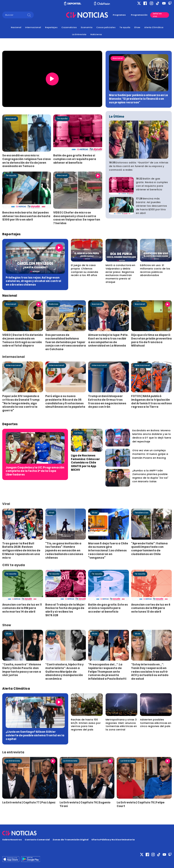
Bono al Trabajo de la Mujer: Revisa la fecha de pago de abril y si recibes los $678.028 (65, 610)
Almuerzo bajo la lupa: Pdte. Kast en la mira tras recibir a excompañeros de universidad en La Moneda (108, 340)
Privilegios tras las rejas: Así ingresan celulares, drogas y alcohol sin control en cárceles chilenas (33, 281)
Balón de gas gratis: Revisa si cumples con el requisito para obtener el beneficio (75, 159)
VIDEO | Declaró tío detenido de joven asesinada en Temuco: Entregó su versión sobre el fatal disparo (23, 340)
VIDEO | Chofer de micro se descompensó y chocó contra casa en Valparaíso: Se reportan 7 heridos (77, 218)
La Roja (79, 433)
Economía (87, 27)
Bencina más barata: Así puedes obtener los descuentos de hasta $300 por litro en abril (26, 216)
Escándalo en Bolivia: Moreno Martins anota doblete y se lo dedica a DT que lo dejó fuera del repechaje (152, 436)
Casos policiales (106, 27)
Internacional (33, 27)
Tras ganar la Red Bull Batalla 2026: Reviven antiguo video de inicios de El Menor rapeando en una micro (21, 551)
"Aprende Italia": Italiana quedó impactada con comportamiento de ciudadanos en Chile (149, 549)
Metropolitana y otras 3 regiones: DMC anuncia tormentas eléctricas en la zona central (121, 725)
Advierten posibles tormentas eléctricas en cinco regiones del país (156, 723)
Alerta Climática (154, 27)
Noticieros (96, 34)
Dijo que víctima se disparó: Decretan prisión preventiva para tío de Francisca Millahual (151, 340)
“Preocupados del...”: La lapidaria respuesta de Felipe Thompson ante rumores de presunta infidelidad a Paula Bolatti (107, 672)
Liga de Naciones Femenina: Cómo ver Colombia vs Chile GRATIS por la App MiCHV (85, 463)
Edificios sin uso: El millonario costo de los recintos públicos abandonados (155, 270)
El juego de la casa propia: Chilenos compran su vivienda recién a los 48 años (85, 270)
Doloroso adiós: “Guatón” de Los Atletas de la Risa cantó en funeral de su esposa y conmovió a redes (139, 166)
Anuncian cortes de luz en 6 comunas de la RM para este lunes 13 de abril (151, 608)
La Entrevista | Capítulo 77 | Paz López (29, 803)
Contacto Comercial (37, 840)
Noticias (54, 304)
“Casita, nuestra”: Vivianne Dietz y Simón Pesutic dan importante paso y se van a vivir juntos (22, 670)
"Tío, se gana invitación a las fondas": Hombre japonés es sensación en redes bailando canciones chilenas (64, 551)
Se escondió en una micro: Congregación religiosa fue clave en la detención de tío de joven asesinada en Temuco (27, 161)
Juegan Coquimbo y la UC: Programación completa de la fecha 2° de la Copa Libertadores (35, 471)
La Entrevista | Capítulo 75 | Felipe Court (141, 804)
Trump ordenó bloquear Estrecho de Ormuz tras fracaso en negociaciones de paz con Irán (107, 401)
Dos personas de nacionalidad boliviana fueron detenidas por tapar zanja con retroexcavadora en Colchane (66, 342)
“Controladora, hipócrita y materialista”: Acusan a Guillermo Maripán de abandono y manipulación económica (64, 672)
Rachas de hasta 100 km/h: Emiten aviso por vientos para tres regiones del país (86, 725)
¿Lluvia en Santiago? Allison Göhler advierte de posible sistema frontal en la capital (35, 735)
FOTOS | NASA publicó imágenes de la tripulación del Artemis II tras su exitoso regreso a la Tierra (151, 401)
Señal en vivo (157, 15)
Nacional (16, 27)
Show (137, 27)
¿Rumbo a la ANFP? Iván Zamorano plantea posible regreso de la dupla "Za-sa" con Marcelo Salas (150, 476)
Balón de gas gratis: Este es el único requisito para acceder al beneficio (108, 608)
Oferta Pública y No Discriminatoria (113, 840)
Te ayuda (125, 27)
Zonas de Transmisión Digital (70, 840)
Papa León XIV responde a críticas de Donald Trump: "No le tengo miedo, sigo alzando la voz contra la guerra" (21, 403)
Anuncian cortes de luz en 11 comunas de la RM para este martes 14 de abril (22, 608)
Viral (8, 513)
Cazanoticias (69, 27)
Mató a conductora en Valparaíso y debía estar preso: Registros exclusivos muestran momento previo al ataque (120, 274)
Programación (139, 15)
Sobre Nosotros (12, 840)
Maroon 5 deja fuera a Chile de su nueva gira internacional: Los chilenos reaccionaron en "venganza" (108, 551)
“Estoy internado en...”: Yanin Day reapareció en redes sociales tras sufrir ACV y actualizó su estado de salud (150, 672)
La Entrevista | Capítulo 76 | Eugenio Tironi (85, 804)
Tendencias (142, 513)
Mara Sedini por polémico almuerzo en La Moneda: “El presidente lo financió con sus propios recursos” (138, 99)
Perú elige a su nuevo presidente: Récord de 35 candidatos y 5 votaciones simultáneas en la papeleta (65, 401)
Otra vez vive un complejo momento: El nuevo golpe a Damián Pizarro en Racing (150, 454)
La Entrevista (79, 34)
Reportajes (51, 27)
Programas (119, 15)
